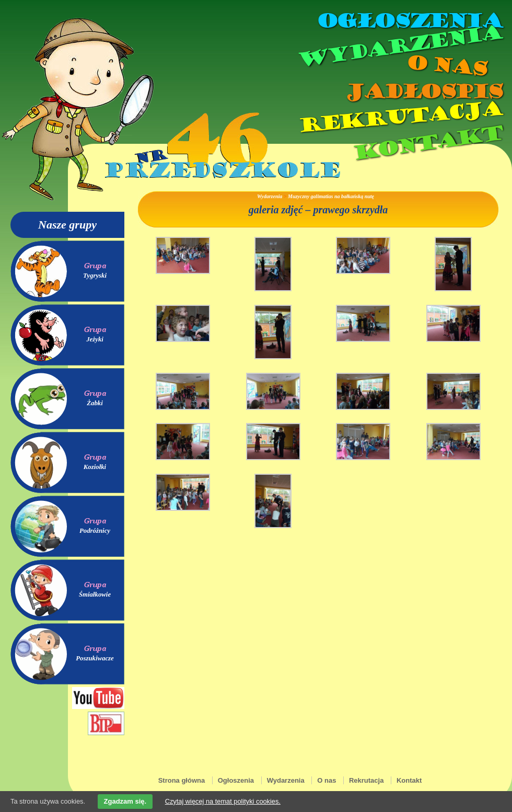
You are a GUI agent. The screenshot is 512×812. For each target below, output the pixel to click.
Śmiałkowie (95, 594)
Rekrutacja (400, 117)
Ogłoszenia (409, 21)
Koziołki (95, 467)
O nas (446, 66)
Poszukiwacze (95, 658)
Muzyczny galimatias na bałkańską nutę (331, 196)
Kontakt (427, 143)
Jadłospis (423, 92)
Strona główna (182, 780)
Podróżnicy (95, 531)
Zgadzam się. (125, 801)
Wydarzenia (399, 47)
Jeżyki (95, 339)
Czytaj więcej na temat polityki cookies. (223, 801)
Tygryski (95, 276)
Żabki (95, 403)
